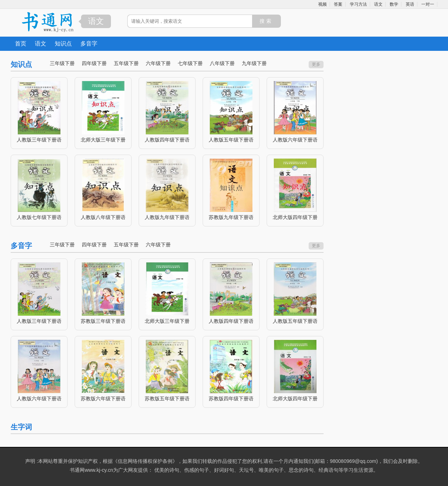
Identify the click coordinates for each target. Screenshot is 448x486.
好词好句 (224, 470)
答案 (338, 4)
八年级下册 (222, 63)
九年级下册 (254, 63)
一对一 (428, 4)
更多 (316, 64)
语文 (378, 4)
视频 (322, 4)
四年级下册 (94, 63)
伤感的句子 (197, 470)
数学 (394, 4)
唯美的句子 (271, 470)
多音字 (89, 44)
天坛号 (246, 470)
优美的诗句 (167, 470)
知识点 (63, 44)
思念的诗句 (301, 470)
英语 (410, 4)
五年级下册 (126, 63)
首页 (21, 44)
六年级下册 (158, 63)
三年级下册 (62, 63)
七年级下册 (190, 63)
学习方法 (358, 4)
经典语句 (329, 470)
